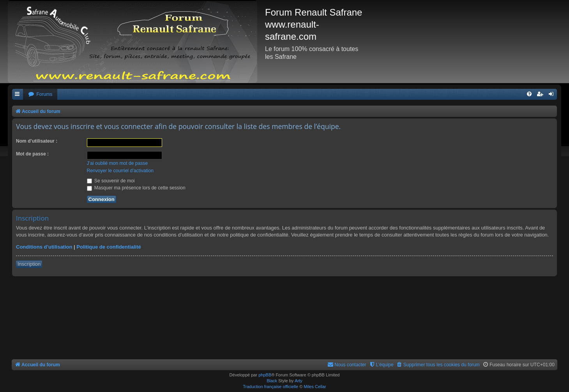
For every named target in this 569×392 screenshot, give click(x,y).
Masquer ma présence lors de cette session (136, 188)
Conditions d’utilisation (44, 247)
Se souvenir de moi (111, 181)
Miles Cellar (315, 387)
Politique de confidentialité (109, 247)
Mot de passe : (32, 154)
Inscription (29, 264)
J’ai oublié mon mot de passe (118, 163)
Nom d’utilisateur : (37, 141)
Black (272, 381)
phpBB (265, 375)
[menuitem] (40, 94)
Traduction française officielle (270, 387)
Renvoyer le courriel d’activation (120, 171)
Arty (299, 381)
